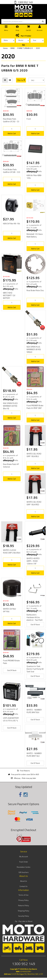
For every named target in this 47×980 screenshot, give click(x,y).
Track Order (24, 862)
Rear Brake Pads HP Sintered (11, 466)
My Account (24, 856)
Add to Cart (12, 133)
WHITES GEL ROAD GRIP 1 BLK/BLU (34, 455)
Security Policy (24, 916)
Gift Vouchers (24, 872)
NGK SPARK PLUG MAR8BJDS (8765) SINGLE (34, 349)
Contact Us (23, 886)
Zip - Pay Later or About (24, 921)
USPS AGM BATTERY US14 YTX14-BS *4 (11, 719)
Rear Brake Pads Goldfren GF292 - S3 (11, 120)
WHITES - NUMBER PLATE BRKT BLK (34, 711)
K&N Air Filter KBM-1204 (34, 177)
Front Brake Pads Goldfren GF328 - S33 (12, 171)
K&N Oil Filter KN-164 (11, 224)
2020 (38, 48)
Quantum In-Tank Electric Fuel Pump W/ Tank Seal (35, 669)
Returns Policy (24, 905)
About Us (24, 881)
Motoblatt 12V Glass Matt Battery (35, 235)
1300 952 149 (25, 2)
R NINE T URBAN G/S (25, 48)
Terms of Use (23, 895)
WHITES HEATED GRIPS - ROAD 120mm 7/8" (33, 561)
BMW (13, 48)
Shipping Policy (23, 911)
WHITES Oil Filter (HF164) (10, 610)
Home (5, 48)
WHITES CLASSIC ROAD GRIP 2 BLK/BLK (12, 551)
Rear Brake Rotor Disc (35, 290)
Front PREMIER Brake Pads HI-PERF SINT (35, 407)
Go (23, 45)
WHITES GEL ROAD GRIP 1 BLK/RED (34, 503)
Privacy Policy (23, 900)
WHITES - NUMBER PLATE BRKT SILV (34, 755)
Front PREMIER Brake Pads (11, 662)
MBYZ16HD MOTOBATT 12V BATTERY (9, 295)
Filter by (21, 80)
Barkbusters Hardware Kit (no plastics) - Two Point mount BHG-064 (35, 619)
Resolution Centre (24, 867)
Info (40, 171)
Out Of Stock (35, 624)
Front (29, 119)
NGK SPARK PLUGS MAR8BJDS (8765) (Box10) (10, 406)
